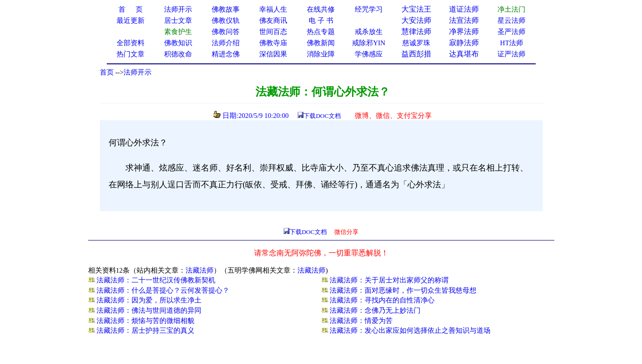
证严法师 (511, 54)
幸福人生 (273, 9)
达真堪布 (464, 54)
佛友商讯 (273, 21)
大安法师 (416, 20)
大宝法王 (416, 9)
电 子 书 (321, 21)
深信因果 (273, 54)
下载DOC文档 (322, 116)
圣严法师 (511, 32)
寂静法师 (464, 43)
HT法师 (512, 43)
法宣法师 (464, 20)
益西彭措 (416, 54)
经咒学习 (369, 9)
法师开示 (138, 72)
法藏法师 (200, 270)
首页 (107, 72)
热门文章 (131, 54)
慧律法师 (416, 31)
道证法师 (464, 9)
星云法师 (511, 21)
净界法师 (464, 31)
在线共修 (321, 9)
